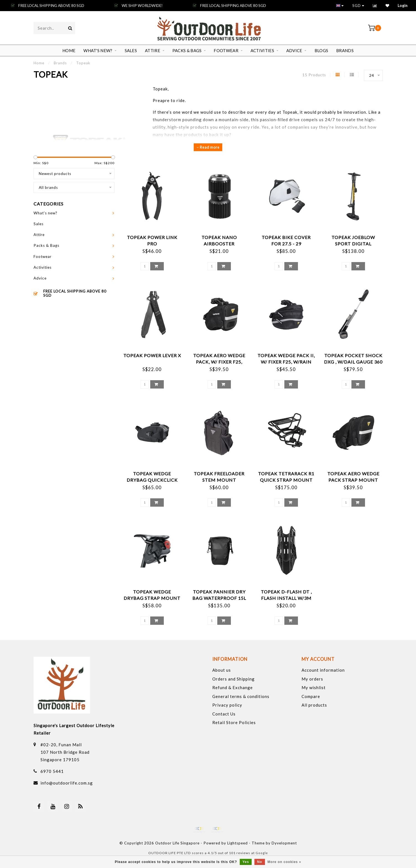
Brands (345, 50)
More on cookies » (284, 862)
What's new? (98, 50)
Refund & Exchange (233, 687)
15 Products (314, 75)
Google (262, 853)
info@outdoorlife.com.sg (67, 783)
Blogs (321, 50)
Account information (323, 670)
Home (69, 50)
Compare (311, 696)
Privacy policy (227, 705)
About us (222, 670)
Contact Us (224, 714)
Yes (246, 862)
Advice (294, 50)
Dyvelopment (284, 843)
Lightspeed (238, 843)
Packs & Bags (187, 50)
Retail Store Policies (234, 722)
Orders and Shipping (233, 679)
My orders (312, 679)
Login (403, 6)
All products (314, 705)
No (260, 862)
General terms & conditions (241, 696)
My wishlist (314, 687)
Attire (153, 50)
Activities (262, 50)
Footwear (226, 50)
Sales (131, 50)
